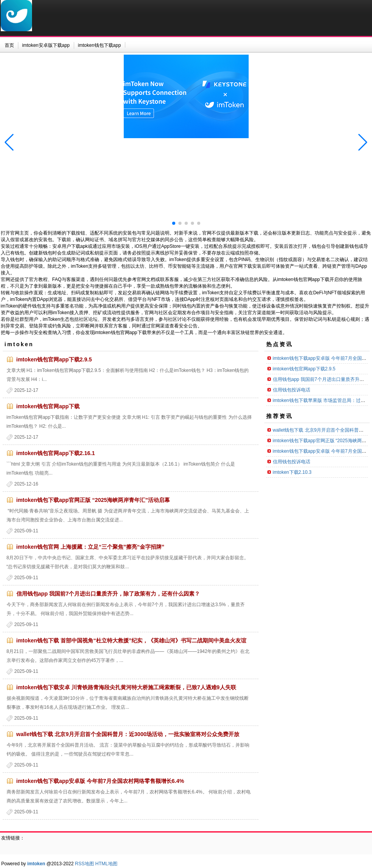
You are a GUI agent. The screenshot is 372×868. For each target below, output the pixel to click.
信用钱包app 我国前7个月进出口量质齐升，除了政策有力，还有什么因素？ (108, 594)
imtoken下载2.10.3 (292, 472)
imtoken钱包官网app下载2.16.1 (56, 453)
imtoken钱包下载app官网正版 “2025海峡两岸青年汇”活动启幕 (93, 500)
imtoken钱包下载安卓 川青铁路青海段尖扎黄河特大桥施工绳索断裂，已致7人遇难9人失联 (126, 687)
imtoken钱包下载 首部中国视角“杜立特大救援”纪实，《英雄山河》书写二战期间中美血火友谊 (132, 640)
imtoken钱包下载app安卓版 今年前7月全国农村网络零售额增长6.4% (100, 781)
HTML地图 (106, 864)
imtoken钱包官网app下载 (48, 406)
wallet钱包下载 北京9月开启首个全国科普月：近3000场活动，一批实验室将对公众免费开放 (128, 734)
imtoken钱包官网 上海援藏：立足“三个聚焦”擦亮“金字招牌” (91, 547)
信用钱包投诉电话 (292, 390)
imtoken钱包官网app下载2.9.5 (54, 359)
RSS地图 (85, 864)
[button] (363, 142)
